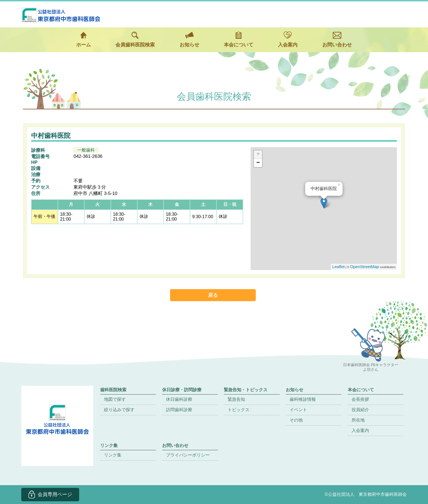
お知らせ (189, 39)
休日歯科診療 (179, 399)
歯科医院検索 (113, 390)
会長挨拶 (360, 399)
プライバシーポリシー (188, 455)
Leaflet (338, 267)
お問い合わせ (337, 39)
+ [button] (258, 155)
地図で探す (115, 399)
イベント (298, 410)
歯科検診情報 (303, 399)
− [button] (258, 163)
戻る (213, 295)
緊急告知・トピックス (246, 390)
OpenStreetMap (365, 267)
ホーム (84, 39)
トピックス (239, 410)
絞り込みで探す (119, 410)
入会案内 (288, 39)
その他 (296, 420)
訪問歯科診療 (179, 410)
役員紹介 (360, 410)
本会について (239, 39)
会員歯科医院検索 (135, 39)
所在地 (358, 420)
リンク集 (113, 455)
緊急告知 (236, 399)
